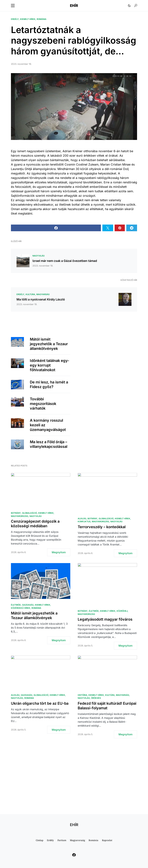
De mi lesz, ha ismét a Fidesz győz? (49, 384)
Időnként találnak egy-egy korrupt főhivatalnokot (50, 365)
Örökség (96, 698)
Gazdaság (28, 605)
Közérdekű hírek (21, 608)
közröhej (122, 611)
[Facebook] (74, 855)
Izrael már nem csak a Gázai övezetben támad (65, 261)
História (82, 695)
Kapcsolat (107, 840)
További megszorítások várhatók (43, 404)
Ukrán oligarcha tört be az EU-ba (40, 703)
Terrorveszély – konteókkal (102, 527)
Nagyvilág (38, 256)
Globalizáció (29, 513)
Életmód (16, 605)
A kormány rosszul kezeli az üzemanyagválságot (48, 425)
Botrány (16, 513)
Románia (42, 19)
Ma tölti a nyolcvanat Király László (41, 299)
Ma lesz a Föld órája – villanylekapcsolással (49, 444)
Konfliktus (84, 522)
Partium (62, 840)
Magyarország (20, 516)
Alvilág (82, 519)
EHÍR (74, 6)
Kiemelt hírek (28, 19)
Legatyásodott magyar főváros (105, 619)
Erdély (15, 19)
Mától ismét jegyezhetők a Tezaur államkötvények (49, 344)
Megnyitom (59, 552)
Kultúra (30, 294)
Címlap (40, 840)
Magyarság (43, 294)
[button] (13, 6)
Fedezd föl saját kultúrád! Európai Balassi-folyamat (107, 706)
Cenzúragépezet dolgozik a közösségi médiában (35, 524)
